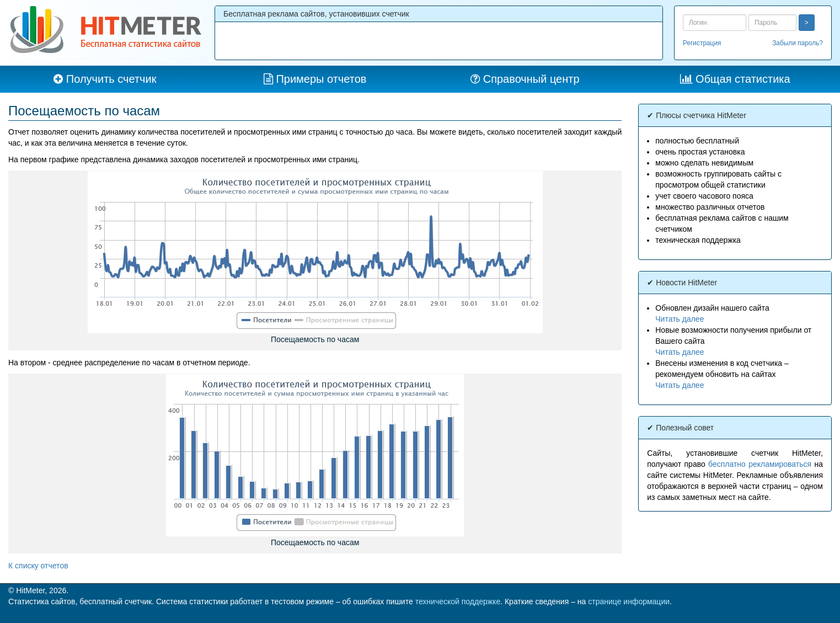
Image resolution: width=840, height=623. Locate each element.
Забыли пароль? (798, 43)
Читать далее (680, 319)
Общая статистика (743, 79)
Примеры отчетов (321, 79)
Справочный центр (531, 79)
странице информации (629, 601)
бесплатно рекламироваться (760, 464)
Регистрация (702, 43)
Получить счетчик (111, 79)
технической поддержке (458, 601)
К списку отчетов (38, 566)
